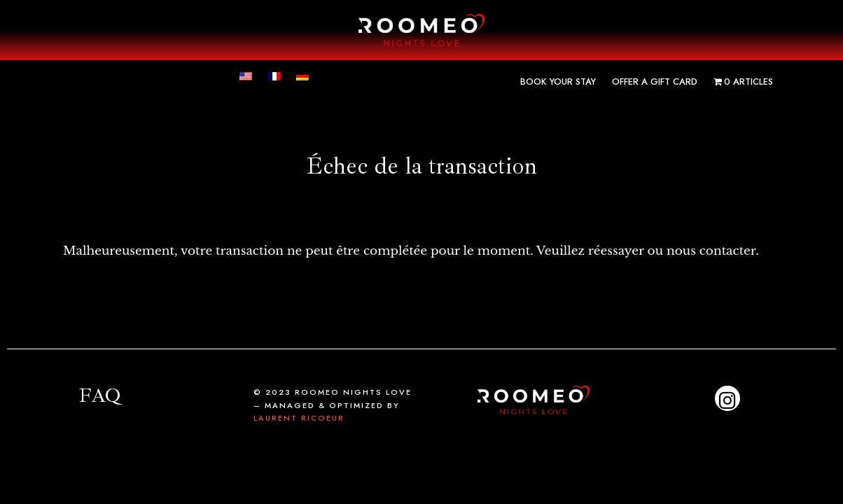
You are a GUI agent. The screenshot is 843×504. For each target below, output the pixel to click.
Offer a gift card (655, 82)
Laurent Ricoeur (299, 418)
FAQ (99, 395)
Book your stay (558, 82)
